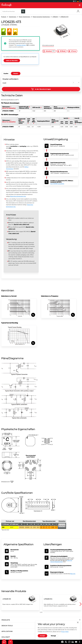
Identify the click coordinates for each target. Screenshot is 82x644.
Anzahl (4, 83)
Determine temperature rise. (18, 196)
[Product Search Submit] (23, 11)
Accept (42, 636)
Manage (53, 636)
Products (4, 17)
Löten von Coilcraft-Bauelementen (61, 561)
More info (73, 574)
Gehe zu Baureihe (12, 61)
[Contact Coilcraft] (4, 642)
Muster (16, 73)
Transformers (13, 17)
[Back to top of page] (11, 642)
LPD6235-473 (64, 17)
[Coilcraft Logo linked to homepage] (41, 5)
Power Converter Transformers (41, 17)
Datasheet (47, 51)
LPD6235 (55, 17)
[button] (80, 604)
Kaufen (6, 73)
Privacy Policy (65, 632)
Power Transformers (25, 17)
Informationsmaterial (48, 45)
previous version (21, 45)
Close (78, 623)
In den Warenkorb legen (41, 89)
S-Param (72, 51)
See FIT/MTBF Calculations (57, 184)
